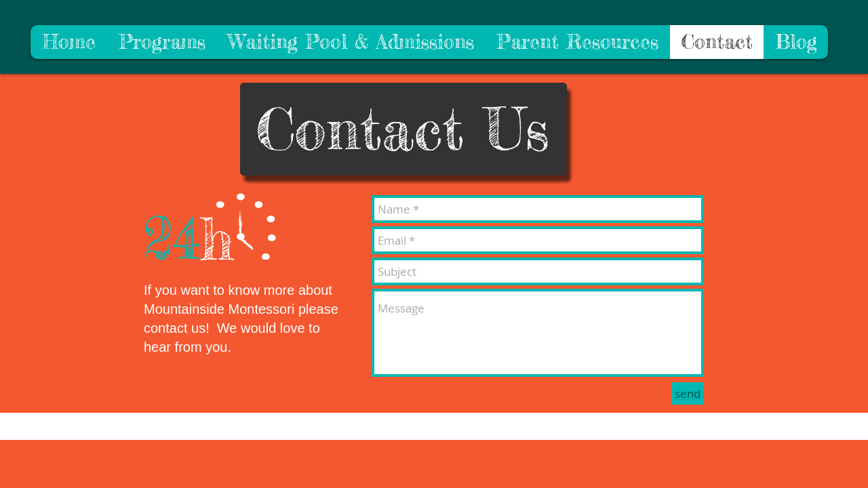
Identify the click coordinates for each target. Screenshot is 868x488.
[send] (688, 393)
